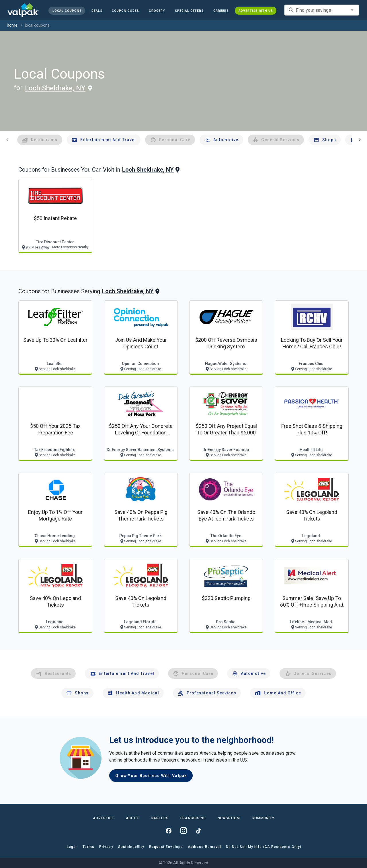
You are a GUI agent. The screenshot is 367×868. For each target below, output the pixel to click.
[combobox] (322, 10)
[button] (189, 11)
